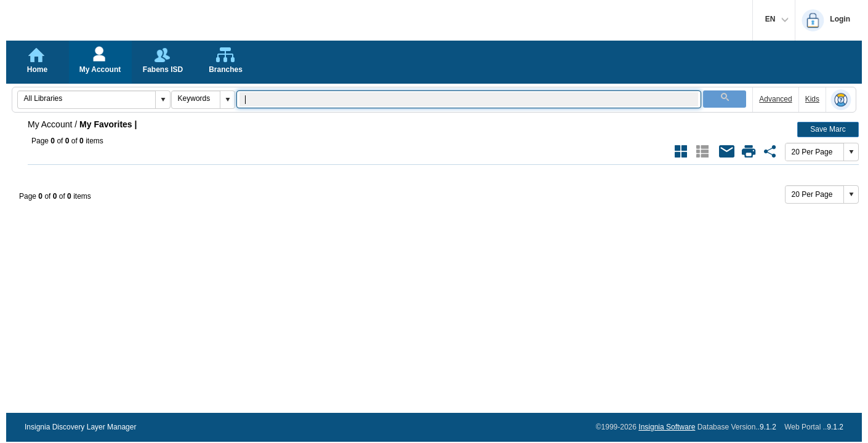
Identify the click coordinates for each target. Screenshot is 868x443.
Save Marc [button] (828, 129)
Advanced (775, 99)
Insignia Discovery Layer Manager (80, 427)
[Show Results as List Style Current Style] (702, 151)
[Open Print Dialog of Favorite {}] (749, 151)
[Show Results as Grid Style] (681, 151)
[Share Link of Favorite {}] (770, 151)
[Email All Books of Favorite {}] (727, 151)
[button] (163, 100)
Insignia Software (667, 427)
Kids (812, 99)
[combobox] (87, 98)
